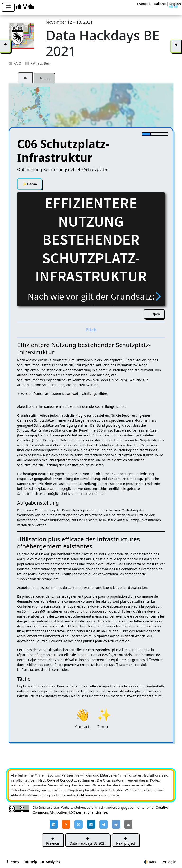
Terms (13, 862)
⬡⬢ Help (30, 862)
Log (44, 79)
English (175, 4)
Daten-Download (65, 394)
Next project (126, 841)
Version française (34, 394)
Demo (30, 184)
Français (143, 4)
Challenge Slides (95, 394)
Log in (170, 862)
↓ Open (154, 314)
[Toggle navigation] (8, 7)
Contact (82, 714)
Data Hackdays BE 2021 (88, 841)
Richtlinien (85, 795)
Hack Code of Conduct (56, 780)
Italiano (160, 4)
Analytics (50, 862)
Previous (53, 841)
